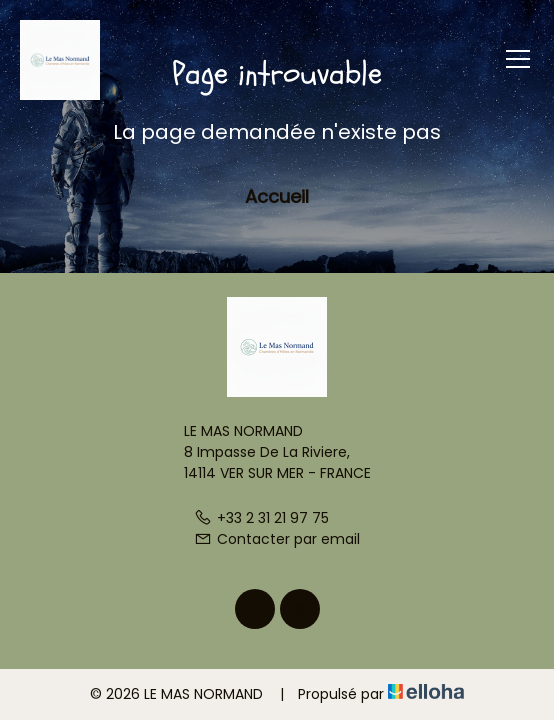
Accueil (277, 196)
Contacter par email (277, 539)
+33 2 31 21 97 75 (261, 518)
